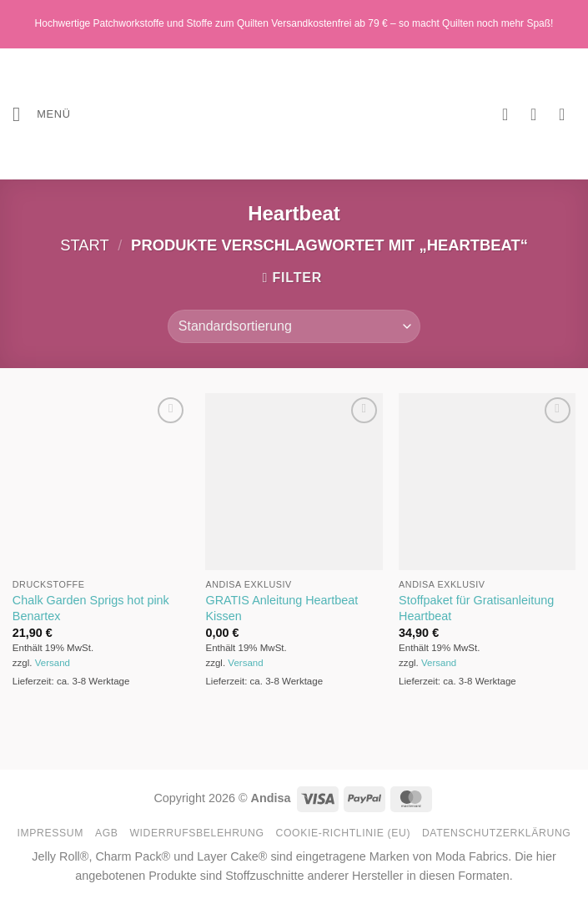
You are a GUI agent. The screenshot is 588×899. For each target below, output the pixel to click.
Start (85, 245)
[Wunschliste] (510, 114)
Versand (53, 663)
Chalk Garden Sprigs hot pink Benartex (91, 608)
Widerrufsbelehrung (196, 833)
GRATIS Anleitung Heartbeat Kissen (281, 608)
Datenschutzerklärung (497, 833)
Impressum (51, 833)
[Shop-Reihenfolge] (294, 326)
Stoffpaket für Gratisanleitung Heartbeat (476, 608)
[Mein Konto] (539, 114)
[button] (42, 114)
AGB (107, 833)
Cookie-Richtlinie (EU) (343, 833)
